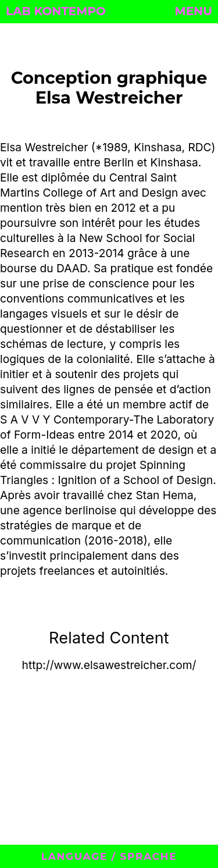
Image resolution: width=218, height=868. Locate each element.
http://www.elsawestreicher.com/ (109, 665)
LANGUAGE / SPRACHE (109, 856)
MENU (194, 11)
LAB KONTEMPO (56, 11)
